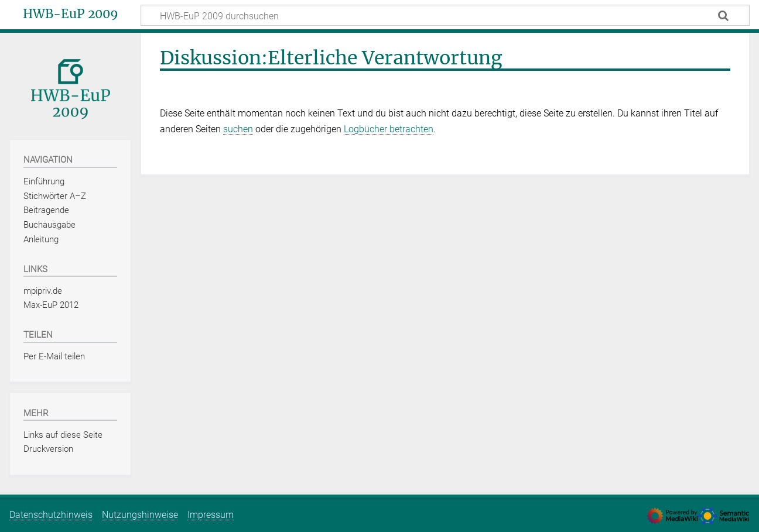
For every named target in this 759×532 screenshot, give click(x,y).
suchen (238, 129)
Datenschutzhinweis (51, 515)
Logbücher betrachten (389, 129)
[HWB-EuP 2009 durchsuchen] (445, 15)
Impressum (211, 515)
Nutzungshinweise (140, 515)
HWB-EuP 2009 (71, 14)
